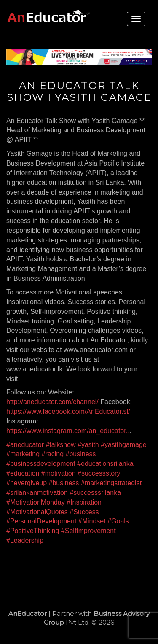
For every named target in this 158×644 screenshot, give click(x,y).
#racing (53, 454)
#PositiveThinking (33, 531)
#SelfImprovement (88, 531)
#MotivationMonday (36, 502)
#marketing (23, 454)
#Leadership (25, 540)
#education (23, 473)
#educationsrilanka (105, 464)
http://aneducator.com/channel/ (52, 402)
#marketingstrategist (111, 483)
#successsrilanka (95, 493)
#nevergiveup (27, 483)
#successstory (99, 473)
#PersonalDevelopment (41, 521)
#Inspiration (84, 502)
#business (81, 454)
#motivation (59, 473)
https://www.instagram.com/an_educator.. (68, 431)
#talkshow (60, 445)
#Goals (118, 521)
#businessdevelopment (41, 464)
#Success (84, 512)
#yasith (88, 445)
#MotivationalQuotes (37, 512)
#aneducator (25, 445)
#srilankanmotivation (37, 493)
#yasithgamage (124, 445)
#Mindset (92, 521)
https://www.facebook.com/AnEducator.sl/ (68, 411)
